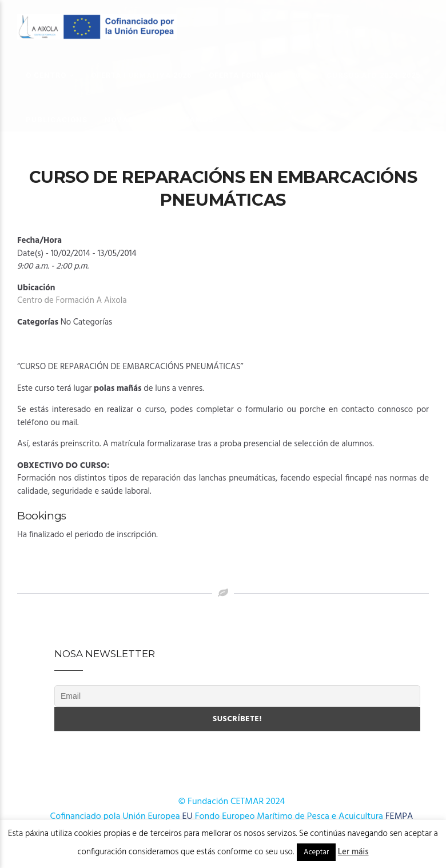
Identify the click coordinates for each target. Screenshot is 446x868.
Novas (119, 120)
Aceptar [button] (316, 852)
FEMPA (399, 817)
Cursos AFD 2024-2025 (373, 75)
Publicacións (57, 120)
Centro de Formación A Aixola (72, 301)
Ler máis (353, 852)
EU (188, 817)
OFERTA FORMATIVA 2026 (141, 75)
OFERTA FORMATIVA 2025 (259, 75)
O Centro (46, 75)
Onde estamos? (184, 120)
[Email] (237, 696)
